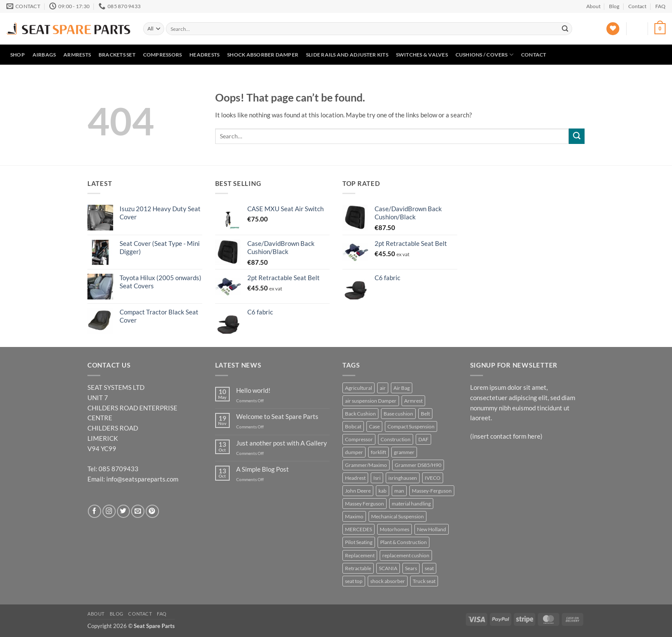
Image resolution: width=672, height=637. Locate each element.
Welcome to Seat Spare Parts (277, 417)
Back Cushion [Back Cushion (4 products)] (360, 414)
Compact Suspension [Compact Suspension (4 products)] (411, 426)
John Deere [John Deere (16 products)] (358, 491)
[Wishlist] (613, 29)
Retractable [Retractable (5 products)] (358, 568)
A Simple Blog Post (262, 469)
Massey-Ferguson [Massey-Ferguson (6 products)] (432, 491)
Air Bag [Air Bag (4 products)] (402, 388)
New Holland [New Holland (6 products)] (432, 529)
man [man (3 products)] (399, 491)
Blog (614, 6)
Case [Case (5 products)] (374, 426)
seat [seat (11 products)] (429, 568)
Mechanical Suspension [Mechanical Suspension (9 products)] (397, 516)
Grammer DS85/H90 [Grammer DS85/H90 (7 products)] (418, 465)
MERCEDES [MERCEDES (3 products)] (358, 529)
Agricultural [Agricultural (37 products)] (358, 388)
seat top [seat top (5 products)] (354, 581)
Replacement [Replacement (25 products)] (360, 555)
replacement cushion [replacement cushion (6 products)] (406, 555)
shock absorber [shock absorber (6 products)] (388, 581)
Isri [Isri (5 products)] (377, 478)
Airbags (44, 55)
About (593, 6)
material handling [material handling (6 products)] (411, 504)
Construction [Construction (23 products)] (396, 439)
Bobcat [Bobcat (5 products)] (353, 426)
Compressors (163, 55)
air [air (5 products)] (383, 388)
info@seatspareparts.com (142, 479)
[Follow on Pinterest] (152, 511)
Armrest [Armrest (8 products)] (413, 401)
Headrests (204, 55)
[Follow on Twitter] (124, 511)
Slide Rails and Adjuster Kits (347, 55)
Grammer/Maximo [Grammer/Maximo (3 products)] (366, 465)
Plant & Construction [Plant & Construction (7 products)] (403, 542)
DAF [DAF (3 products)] (423, 439)
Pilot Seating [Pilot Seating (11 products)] (359, 542)
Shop (18, 55)
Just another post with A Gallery (282, 443)
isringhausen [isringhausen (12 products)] (403, 478)
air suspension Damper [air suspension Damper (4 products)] (371, 401)
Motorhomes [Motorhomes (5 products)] (394, 529)
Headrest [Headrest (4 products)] (355, 478)
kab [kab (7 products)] (382, 491)
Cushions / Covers (485, 55)
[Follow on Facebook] (94, 511)
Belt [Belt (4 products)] (425, 414)
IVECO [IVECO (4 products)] (433, 478)
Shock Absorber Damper (263, 55)
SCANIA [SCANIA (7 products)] (388, 568)
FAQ (660, 6)
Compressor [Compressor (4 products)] (359, 439)
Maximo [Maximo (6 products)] (354, 516)
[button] (637, 29)
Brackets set (117, 55)
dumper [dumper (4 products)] (354, 452)
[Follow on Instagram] (109, 511)
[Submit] (565, 28)
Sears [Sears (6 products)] (411, 568)
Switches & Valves (422, 55)
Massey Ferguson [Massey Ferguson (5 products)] (364, 504)
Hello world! (253, 390)
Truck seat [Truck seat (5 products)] (424, 581)
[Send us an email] (138, 511)
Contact (637, 6)
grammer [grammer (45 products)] (404, 452)
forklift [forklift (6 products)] (378, 452)
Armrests (77, 55)
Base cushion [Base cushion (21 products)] (398, 414)
